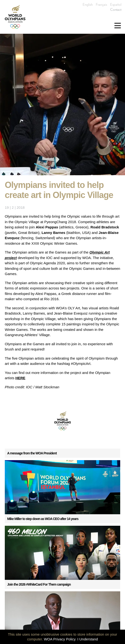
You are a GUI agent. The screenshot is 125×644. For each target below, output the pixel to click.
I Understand (88, 639)
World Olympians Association (17, 17)
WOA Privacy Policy (60, 639)
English (88, 5)
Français (101, 5)
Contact (116, 10)
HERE (20, 378)
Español (116, 5)
